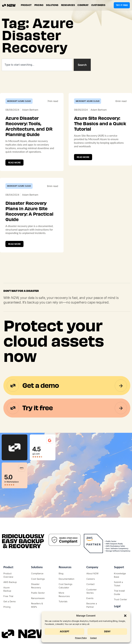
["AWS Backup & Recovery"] (11, 582)
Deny (107, 632)
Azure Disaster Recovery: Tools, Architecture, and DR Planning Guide (29, 126)
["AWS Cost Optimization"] (38, 579)
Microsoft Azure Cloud (19, 101)
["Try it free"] (11, 596)
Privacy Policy (81, 638)
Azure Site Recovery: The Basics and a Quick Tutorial (100, 124)
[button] (125, 616)
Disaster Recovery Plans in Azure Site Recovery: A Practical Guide (29, 211)
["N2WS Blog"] (66, 574)
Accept (65, 632)
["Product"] (11, 575)
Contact (93, 638)
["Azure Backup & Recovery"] (11, 589)
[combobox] (37, 65)
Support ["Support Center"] (119, 567)
